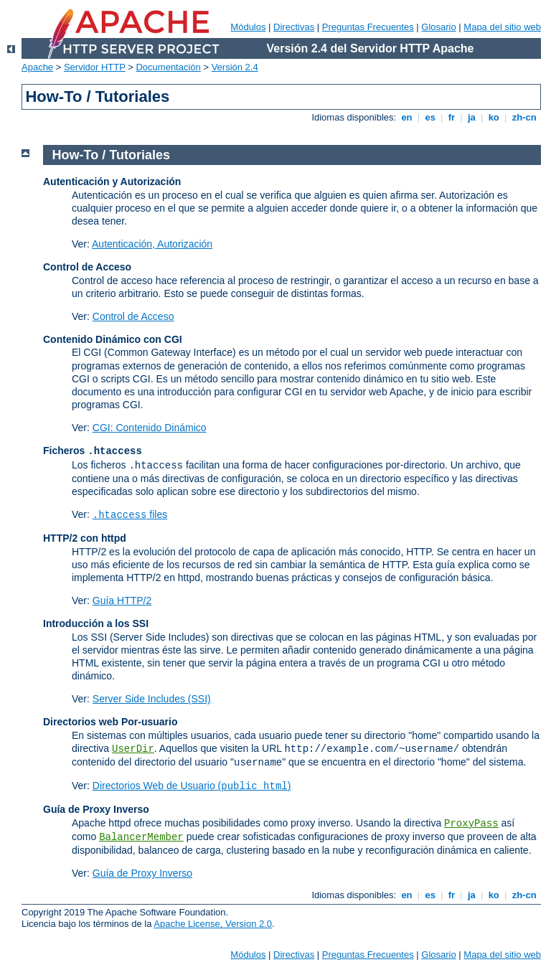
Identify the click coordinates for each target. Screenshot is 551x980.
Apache (37, 67)
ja (471, 117)
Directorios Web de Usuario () (192, 786)
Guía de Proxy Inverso (142, 873)
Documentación (168, 67)
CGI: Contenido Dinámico (150, 428)
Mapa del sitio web (502, 27)
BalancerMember (141, 837)
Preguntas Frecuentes (368, 27)
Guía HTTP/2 (122, 600)
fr (452, 117)
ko (494, 117)
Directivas (294, 27)
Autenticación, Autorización (152, 244)
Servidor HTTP (95, 67)
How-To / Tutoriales (111, 155)
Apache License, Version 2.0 (213, 924)
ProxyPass (471, 824)
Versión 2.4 (235, 67)
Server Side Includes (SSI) (152, 699)
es (430, 117)
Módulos (248, 27)
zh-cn (524, 117)
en (407, 117)
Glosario (438, 27)
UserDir (133, 749)
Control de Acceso (133, 316)
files (130, 514)
